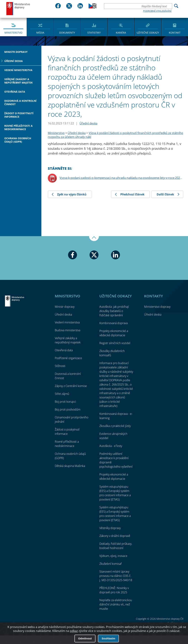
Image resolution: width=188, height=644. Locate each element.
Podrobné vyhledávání (157, 11)
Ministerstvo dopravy (18, 8)
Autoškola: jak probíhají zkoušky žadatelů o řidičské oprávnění (114, 311)
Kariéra (121, 33)
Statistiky (94, 33)
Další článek (165, 194)
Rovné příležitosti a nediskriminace (18, 127)
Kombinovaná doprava (114, 323)
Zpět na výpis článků (72, 194)
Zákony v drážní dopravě (115, 536)
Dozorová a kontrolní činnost (20, 102)
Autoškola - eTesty (111, 446)
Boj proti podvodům (68, 409)
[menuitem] (13, 27)
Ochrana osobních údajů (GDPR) (18, 140)
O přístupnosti (175, 623)
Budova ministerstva (68, 330)
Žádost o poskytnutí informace (19, 115)
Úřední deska (14, 61)
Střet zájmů (62, 394)
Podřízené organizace (68, 358)
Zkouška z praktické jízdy (115, 426)
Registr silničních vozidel (115, 343)
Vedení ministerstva (18, 70)
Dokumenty (67, 33)
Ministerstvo (13, 33)
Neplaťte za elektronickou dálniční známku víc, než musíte (116, 604)
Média (40, 33)
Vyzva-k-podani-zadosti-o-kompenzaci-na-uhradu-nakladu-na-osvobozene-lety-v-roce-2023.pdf (121, 178)
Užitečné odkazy (148, 33)
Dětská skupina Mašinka (70, 466)
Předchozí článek (132, 194)
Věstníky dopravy (110, 528)
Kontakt (175, 33)
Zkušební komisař (111, 564)
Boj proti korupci (65, 402)
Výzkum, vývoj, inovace (113, 556)
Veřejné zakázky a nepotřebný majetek (18, 81)
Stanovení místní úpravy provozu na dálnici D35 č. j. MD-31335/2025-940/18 (116, 576)
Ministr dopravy (16, 52)
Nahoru (94, 239)
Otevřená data (15, 92)
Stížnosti (60, 366)
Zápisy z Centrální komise (71, 386)
